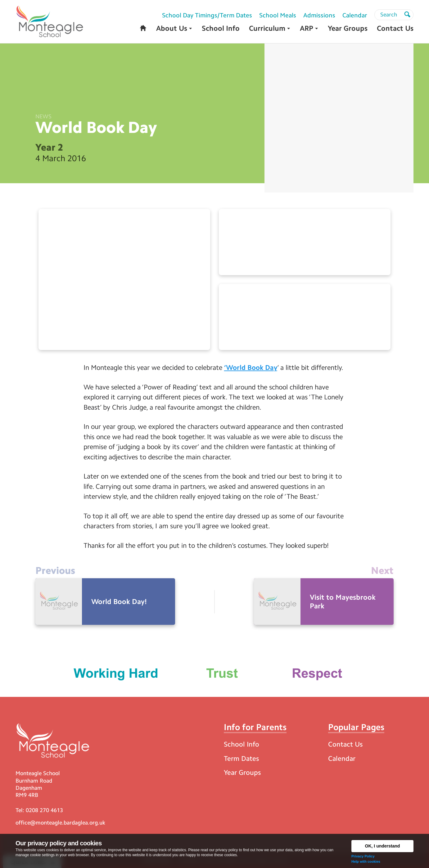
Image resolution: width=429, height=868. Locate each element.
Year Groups (242, 773)
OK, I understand (383, 846)
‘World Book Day (251, 368)
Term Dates (241, 759)
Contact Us (345, 744)
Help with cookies (366, 861)
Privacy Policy (363, 856)
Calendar (342, 759)
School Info (242, 744)
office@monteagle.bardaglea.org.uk (60, 823)
